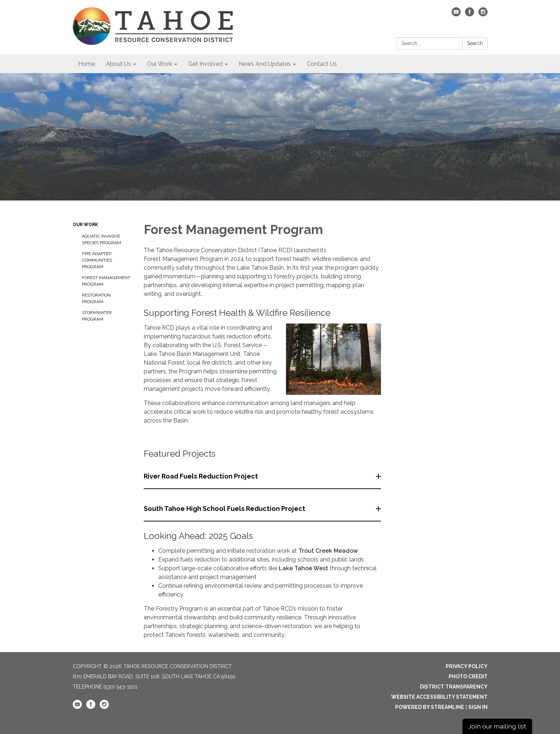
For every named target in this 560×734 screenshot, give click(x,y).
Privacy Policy (467, 666)
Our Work (85, 225)
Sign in (478, 707)
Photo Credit (468, 677)
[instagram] (483, 14)
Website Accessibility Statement (439, 697)
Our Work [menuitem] (160, 64)
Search (475, 43)
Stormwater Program (97, 316)
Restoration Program (96, 298)
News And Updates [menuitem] (265, 64)
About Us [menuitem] (118, 64)
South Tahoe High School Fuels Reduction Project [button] (225, 509)
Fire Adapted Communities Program (97, 260)
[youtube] (456, 14)
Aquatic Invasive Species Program (102, 239)
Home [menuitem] (87, 64)
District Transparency (454, 687)
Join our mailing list (497, 726)
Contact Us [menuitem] (322, 64)
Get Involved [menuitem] (205, 64)
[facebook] (470, 14)
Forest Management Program (106, 281)
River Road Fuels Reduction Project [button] (202, 476)
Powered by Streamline (430, 707)
